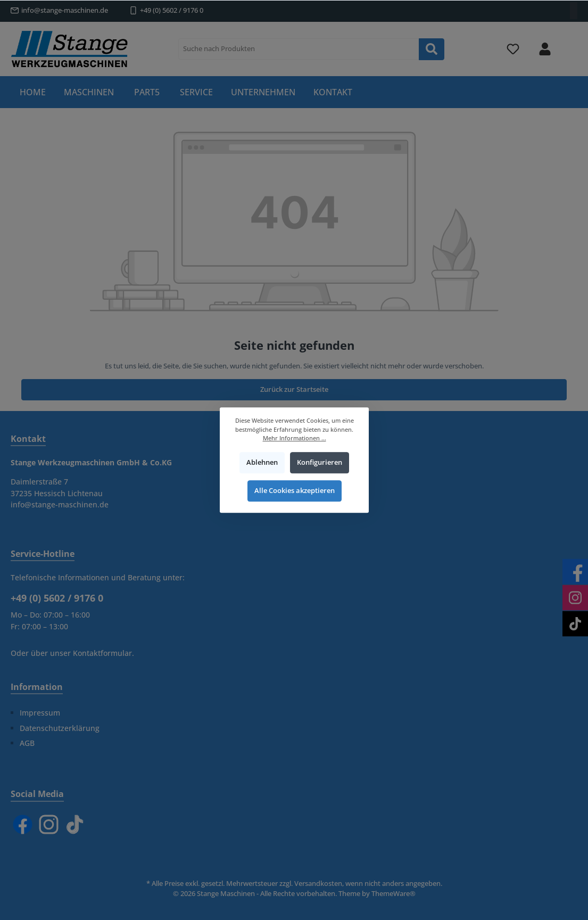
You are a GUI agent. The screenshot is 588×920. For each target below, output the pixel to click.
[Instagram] (49, 824)
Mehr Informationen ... (294, 438)
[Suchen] (432, 49)
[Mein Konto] (545, 49)
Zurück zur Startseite (294, 389)
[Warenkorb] (570, 43)
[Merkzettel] (513, 49)
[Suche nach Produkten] (299, 49)
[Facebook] (23, 824)
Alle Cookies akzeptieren (294, 491)
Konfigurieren (319, 462)
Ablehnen (262, 462)
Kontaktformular (102, 653)
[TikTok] (75, 824)
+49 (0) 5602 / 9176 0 (172, 10)
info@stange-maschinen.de (65, 10)
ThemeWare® (394, 894)
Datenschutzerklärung (60, 728)
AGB (27, 743)
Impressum (40, 713)
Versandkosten (318, 884)
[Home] (33, 92)
